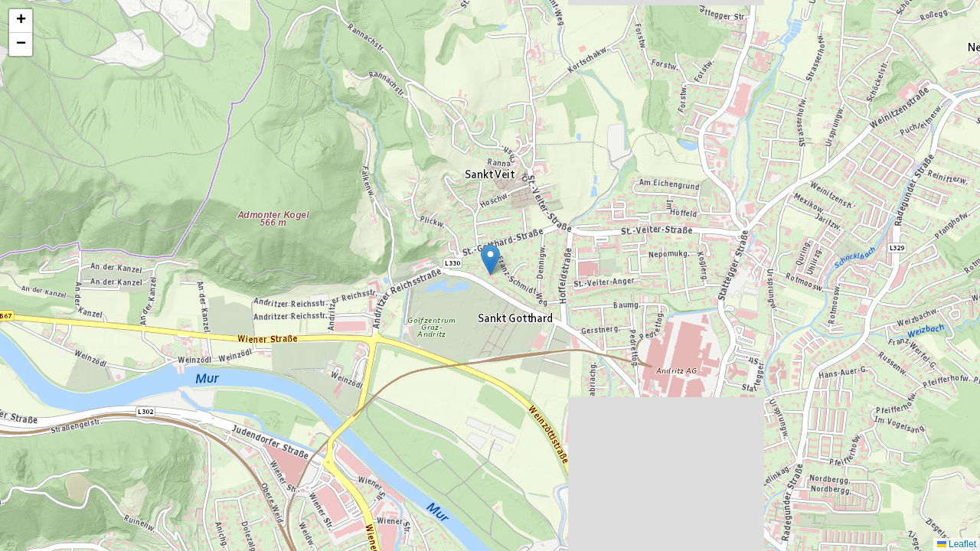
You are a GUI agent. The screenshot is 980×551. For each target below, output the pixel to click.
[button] (490, 260)
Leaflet (957, 544)
